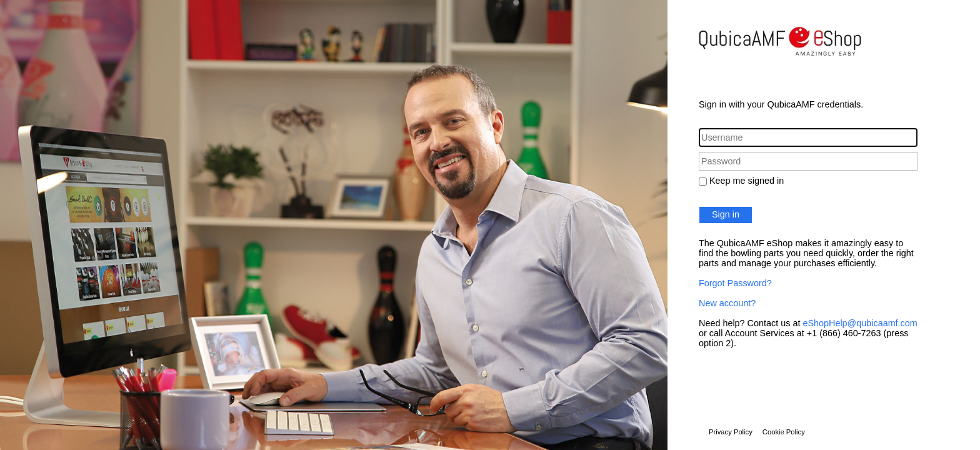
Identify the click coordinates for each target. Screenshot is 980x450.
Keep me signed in (747, 181)
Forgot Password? (735, 283)
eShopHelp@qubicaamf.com (860, 323)
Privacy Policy (731, 432)
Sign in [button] (726, 214)
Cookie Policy (784, 432)
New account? (727, 303)
